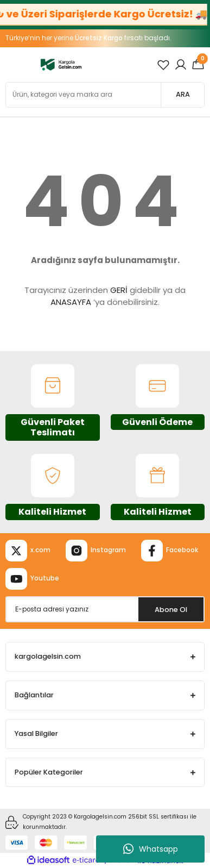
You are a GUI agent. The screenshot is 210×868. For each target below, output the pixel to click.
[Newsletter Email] (105, 609)
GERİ (119, 290)
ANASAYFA (71, 302)
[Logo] (61, 64)
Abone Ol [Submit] (171, 610)
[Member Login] (181, 65)
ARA (183, 94)
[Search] (105, 95)
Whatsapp (151, 849)
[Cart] (198, 65)
